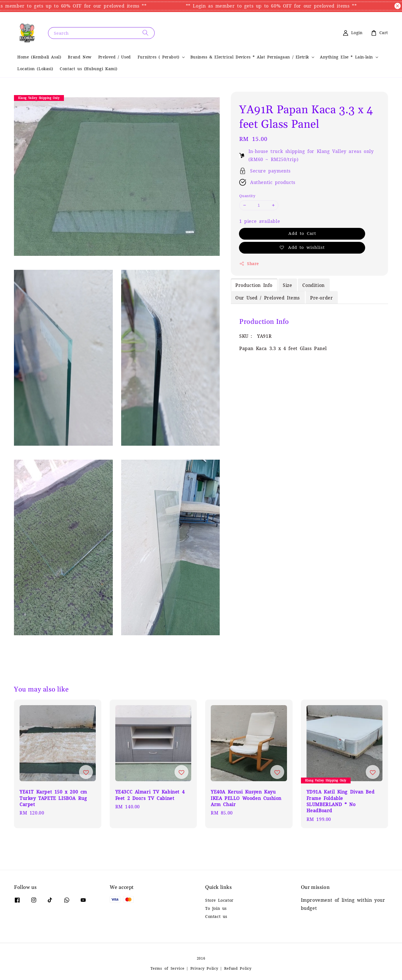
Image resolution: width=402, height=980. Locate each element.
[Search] (145, 33)
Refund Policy (238, 968)
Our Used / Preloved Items (268, 298)
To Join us (216, 908)
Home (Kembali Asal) (39, 57)
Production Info (254, 285)
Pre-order (321, 298)
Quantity (247, 196)
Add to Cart (302, 233)
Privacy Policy (204, 968)
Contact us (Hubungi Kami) (88, 69)
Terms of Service (167, 968)
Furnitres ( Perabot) (159, 57)
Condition (313, 285)
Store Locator (219, 900)
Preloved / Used (115, 57)
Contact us (216, 917)
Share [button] (249, 264)
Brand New (80, 57)
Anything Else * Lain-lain (346, 57)
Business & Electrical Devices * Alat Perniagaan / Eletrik (250, 57)
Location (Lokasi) (35, 69)
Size (287, 285)
